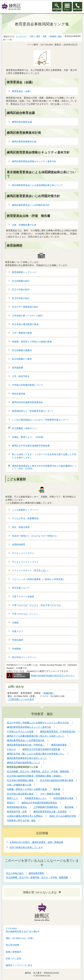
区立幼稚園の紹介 (21, 281)
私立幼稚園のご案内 (22, 359)
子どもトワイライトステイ (25, 562)
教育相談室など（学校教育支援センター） (33, 411)
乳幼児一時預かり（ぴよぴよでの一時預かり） (35, 536)
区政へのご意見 (14, 959)
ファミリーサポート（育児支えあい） (31, 570)
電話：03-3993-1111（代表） (20, 938)
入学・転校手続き (21, 376)
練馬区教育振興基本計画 (24, 142)
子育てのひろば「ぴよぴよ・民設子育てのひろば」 (37, 605)
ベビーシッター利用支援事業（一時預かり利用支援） (39, 579)
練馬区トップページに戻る (19, 965)
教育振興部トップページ (24, 272)
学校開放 (16, 649)
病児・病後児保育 (21, 527)
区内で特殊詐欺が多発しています (26, 847)
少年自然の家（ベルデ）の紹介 (27, 316)
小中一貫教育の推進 (22, 333)
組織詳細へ (49, 693)
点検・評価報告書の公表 (24, 225)
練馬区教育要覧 (36, 873)
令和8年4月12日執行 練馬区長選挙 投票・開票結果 (36, 842)
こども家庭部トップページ (25, 510)
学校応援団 (17, 640)
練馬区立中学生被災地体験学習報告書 (31, 446)
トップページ (21, 36)
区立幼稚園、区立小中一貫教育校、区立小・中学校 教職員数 (37, 877)
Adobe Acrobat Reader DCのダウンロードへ (41, 675)
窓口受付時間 (12, 945)
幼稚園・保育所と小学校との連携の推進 (32, 342)
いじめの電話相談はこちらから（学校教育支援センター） (41, 420)
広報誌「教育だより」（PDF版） (29, 437)
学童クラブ (17, 631)
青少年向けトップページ (24, 657)
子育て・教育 (35, 36)
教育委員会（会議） (22, 91)
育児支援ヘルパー (21, 588)
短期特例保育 (19, 544)
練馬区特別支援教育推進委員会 (27, 402)
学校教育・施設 (56, 36)
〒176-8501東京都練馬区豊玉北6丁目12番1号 (23, 930)
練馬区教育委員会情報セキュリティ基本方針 (34, 161)
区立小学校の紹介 (21, 290)
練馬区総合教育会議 (22, 122)
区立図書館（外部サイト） (25, 428)
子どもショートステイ (23, 553)
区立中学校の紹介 (21, 298)
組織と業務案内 (14, 952)
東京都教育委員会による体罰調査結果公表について (37, 185)
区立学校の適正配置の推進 (25, 324)
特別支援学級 (19, 394)
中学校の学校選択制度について (27, 385)
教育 (45, 36)
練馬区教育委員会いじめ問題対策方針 (31, 205)
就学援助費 (17, 368)
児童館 (15, 623)
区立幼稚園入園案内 (22, 350)
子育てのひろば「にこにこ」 (26, 614)
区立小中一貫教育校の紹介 (25, 307)
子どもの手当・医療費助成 (25, 518)
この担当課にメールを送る (21, 699)
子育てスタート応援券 (23, 597)
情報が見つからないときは (40, 892)
